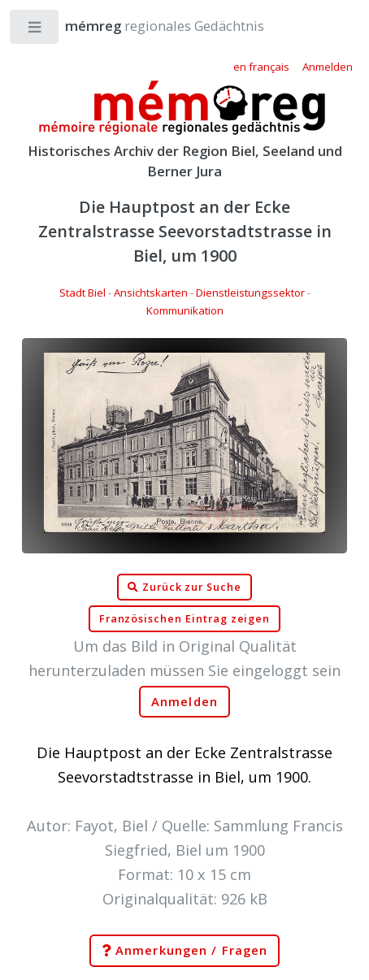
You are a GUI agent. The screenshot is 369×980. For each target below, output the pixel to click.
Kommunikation (185, 310)
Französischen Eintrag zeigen (185, 619)
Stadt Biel (82, 293)
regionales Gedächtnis (148, 26)
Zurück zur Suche (184, 588)
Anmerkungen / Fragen (184, 951)
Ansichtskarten (151, 293)
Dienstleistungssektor (250, 293)
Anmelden (184, 702)
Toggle (35, 30)
